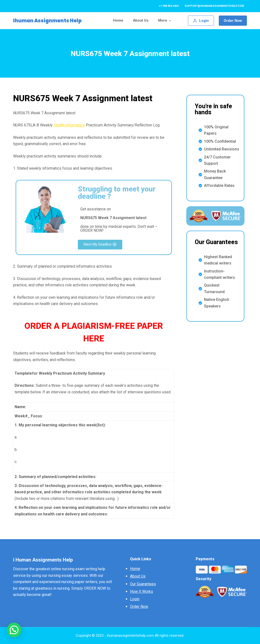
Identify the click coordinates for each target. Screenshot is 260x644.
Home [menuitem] (118, 20)
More (165, 21)
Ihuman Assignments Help (47, 21)
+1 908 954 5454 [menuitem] (169, 6)
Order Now (233, 21)
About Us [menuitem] (141, 20)
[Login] (201, 21)
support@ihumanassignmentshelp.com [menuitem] (214, 6)
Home (135, 569)
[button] (100, 245)
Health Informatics (69, 125)
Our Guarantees (143, 584)
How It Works (142, 591)
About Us (138, 576)
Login (135, 599)
